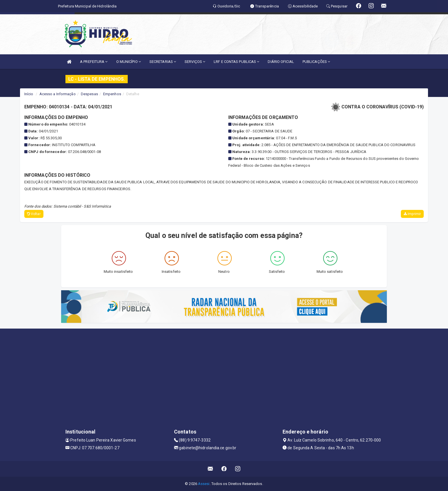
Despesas (89, 94)
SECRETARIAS (163, 62)
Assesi (204, 484)
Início (29, 94)
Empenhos (112, 94)
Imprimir (412, 214)
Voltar (34, 214)
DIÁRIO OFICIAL (281, 62)
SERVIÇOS (195, 62)
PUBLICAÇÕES (316, 62)
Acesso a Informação (58, 94)
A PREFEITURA (94, 62)
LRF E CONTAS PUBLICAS (236, 62)
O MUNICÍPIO (129, 62)
